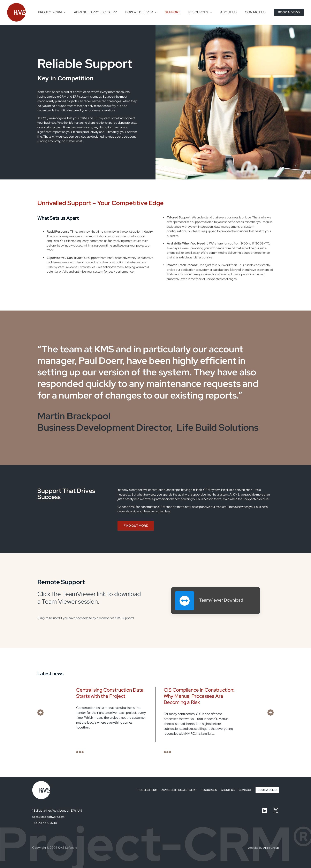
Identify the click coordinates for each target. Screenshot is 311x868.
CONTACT (244, 790)
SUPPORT (178, 12)
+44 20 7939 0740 (45, 823)
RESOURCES (202, 12)
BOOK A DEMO (267, 790)
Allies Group (271, 848)
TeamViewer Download (223, 600)
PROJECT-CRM (61, 12)
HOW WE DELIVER (146, 12)
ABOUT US (231, 12)
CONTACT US (256, 12)
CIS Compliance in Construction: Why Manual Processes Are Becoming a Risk (199, 696)
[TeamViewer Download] (185, 601)
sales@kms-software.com (50, 817)
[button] (289, 12)
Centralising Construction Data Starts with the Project (110, 693)
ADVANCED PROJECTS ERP (104, 12)
